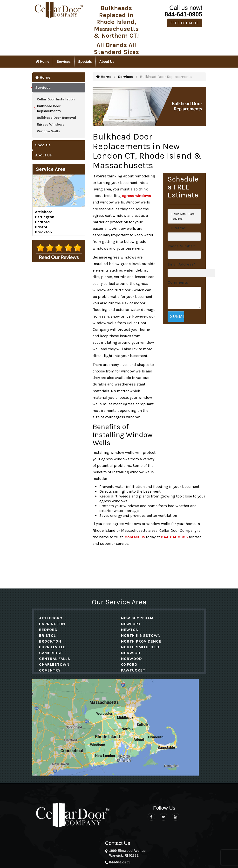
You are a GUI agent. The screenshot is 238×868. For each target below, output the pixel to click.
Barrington (45, 217)
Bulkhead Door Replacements (49, 108)
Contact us (135, 537)
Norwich (131, 653)
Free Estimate (185, 23)
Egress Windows (51, 124)
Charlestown (54, 664)
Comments (178, 282)
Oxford (129, 664)
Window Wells (48, 131)
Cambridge (51, 653)
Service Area (51, 169)
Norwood (132, 659)
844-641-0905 (184, 14)
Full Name (177, 228)
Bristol (41, 227)
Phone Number (182, 246)
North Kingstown (141, 635)
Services (64, 62)
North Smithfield (140, 647)
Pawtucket (133, 670)
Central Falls (55, 659)
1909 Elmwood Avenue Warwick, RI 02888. (127, 853)
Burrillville (52, 647)
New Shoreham (137, 618)
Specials (85, 62)
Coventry (50, 670)
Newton (130, 630)
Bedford (42, 222)
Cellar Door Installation (56, 99)
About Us (107, 62)
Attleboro (44, 212)
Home (43, 62)
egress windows (136, 196)
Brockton (43, 232)
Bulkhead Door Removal (56, 118)
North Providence (141, 641)
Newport (131, 624)
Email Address (181, 264)
